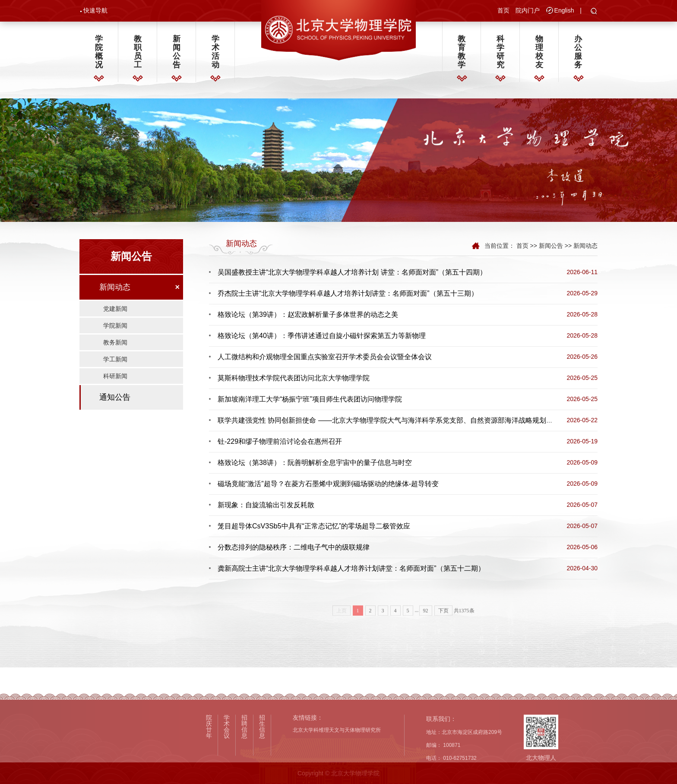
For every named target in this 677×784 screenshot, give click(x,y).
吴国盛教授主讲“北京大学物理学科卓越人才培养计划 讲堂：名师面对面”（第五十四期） (352, 272)
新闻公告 (177, 52)
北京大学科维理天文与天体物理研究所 (337, 766)
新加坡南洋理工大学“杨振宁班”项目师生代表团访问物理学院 (310, 399)
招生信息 (262, 762)
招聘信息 (244, 762)
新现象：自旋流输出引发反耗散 (266, 505)
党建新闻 (115, 309)
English (564, 10)
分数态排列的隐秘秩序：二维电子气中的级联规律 (294, 547)
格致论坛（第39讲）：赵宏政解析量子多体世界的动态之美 (308, 315)
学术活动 (215, 52)
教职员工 (138, 52)
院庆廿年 (209, 762)
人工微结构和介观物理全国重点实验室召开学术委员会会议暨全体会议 (325, 357)
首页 (503, 10)
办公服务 (578, 52)
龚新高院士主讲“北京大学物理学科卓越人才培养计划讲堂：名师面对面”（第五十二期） (351, 568)
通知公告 (115, 397)
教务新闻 (115, 342)
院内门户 (528, 10)
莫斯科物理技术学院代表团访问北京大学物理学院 (294, 378)
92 (426, 620)
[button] (594, 12)
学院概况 (99, 52)
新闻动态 (115, 287)
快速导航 (95, 10)
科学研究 (500, 52)
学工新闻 (115, 359)
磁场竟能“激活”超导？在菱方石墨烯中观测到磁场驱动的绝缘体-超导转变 (328, 484)
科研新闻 (115, 376)
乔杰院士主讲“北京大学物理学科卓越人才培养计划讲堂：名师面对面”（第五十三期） (348, 293)
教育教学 (462, 52)
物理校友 (539, 52)
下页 (443, 620)
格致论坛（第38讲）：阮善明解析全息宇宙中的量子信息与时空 (315, 463)
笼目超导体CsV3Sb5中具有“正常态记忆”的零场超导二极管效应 (314, 526)
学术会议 (227, 762)
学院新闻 (115, 326)
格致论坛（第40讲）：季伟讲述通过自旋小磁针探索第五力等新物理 (322, 336)
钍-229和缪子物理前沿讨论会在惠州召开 (280, 441)
